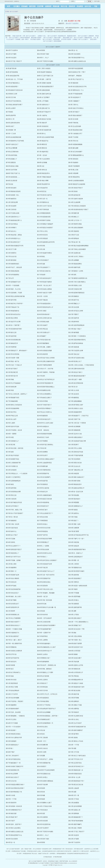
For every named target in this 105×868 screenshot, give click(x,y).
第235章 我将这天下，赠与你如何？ (17, 351)
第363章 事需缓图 (74, 502)
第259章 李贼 (10, 380)
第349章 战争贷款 (11, 488)
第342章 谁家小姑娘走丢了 (76, 477)
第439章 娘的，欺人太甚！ (14, 597)
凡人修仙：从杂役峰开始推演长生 (45, 851)
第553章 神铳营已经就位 (13, 734)
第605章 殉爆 (41, 795)
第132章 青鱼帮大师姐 (75, 224)
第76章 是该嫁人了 (12, 159)
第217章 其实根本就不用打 (14, 329)
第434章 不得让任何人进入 (45, 589)
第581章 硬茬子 (42, 766)
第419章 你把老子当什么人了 (46, 571)
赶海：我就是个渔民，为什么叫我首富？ (32, 849)
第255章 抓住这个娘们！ (76, 372)
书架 (96, 6)
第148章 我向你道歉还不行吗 (15, 246)
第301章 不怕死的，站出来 (14, 430)
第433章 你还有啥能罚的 (13, 589)
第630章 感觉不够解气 (75, 824)
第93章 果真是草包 (74, 177)
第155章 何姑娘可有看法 (44, 253)
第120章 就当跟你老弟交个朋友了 (78, 210)
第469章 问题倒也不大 (13, 633)
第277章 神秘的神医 (12, 401)
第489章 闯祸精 (73, 654)
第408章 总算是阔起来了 (76, 557)
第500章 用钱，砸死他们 (44, 669)
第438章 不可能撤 (74, 593)
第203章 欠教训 (42, 311)
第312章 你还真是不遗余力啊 (77, 441)
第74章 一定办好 (42, 155)
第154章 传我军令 (11, 253)
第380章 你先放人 (42, 524)
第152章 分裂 (41, 249)
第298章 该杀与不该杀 (13, 427)
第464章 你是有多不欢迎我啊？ (47, 625)
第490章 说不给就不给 (13, 658)
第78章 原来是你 (73, 159)
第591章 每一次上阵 (74, 777)
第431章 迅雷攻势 (42, 586)
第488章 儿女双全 (42, 654)
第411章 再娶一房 (74, 560)
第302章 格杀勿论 (43, 430)
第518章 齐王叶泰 (42, 691)
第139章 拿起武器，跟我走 (14, 235)
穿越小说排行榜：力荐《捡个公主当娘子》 (24, 36)
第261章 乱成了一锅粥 (75, 380)
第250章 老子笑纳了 (12, 369)
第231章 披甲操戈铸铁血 (76, 343)
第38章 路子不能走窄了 (44, 112)
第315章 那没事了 (74, 445)
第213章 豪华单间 (74, 322)
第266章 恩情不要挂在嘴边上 (46, 387)
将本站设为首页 (9, 1)
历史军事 (40, 6)
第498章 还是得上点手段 (76, 665)
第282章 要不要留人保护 (76, 405)
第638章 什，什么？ (43, 58)
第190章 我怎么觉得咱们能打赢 (15, 296)
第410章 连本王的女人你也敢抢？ (47, 560)
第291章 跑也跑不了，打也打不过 (78, 416)
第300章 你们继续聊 (74, 427)
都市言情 (32, 6)
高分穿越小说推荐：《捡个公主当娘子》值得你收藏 (45, 39)
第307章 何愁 (10, 437)
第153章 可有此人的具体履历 (77, 249)
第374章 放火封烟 (42, 517)
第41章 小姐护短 (42, 115)
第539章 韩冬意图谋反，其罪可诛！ (48, 716)
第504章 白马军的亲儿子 (76, 672)
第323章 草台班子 (42, 455)
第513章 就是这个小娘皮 (76, 683)
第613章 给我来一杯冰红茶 (14, 806)
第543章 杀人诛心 (74, 719)
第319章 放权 (10, 452)
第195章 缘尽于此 (74, 300)
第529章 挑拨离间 (11, 705)
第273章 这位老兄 (74, 394)
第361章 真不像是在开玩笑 (14, 502)
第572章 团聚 (41, 756)
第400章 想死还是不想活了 (14, 549)
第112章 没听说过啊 (12, 202)
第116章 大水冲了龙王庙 (44, 206)
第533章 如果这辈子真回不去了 (47, 709)
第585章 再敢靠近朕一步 (76, 770)
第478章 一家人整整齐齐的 (14, 644)
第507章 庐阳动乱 (74, 676)
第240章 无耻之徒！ (74, 354)
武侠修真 (24, 6)
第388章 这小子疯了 (12, 535)
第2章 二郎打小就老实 (44, 68)
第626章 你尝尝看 (42, 821)
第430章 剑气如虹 (11, 586)
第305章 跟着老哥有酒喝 (44, 434)
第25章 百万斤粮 (11, 97)
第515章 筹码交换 (42, 687)
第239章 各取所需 (42, 354)
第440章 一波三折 (42, 597)
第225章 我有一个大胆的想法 (77, 336)
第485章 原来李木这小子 (44, 651)
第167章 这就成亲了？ (44, 267)
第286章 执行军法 (11, 412)
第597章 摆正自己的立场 (76, 785)
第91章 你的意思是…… (13, 177)
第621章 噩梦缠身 (74, 814)
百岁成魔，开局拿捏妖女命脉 (29, 851)
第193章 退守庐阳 (11, 300)
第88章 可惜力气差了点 (13, 173)
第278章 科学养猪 (42, 401)
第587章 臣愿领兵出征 (44, 774)
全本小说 (88, 6)
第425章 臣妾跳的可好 (44, 578)
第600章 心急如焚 (74, 788)
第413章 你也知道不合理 (44, 564)
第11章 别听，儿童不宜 (44, 79)
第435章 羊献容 (73, 589)
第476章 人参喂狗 (42, 640)
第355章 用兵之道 (11, 495)
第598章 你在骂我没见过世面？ (15, 788)
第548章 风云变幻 (42, 727)
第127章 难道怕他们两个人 (14, 220)
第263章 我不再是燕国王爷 (45, 383)
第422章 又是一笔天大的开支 (46, 575)
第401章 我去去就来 (43, 549)
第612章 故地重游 (74, 803)
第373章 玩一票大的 (12, 517)
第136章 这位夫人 (11, 231)
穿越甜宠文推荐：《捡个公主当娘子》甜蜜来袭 (80, 36)
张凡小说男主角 (58, 851)
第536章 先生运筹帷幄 (44, 712)
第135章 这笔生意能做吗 (76, 228)
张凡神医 (96, 849)
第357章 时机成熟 (74, 495)
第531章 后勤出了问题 (75, 705)
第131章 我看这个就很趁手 (45, 224)
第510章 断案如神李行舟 (76, 680)
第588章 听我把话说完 (75, 774)
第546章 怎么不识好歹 (75, 723)
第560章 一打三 (42, 741)
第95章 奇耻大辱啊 (43, 181)
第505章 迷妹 (10, 676)
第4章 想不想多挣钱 (12, 72)
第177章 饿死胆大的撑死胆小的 (78, 278)
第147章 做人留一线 (74, 242)
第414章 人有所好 (74, 564)
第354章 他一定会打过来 (76, 492)
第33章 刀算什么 (73, 105)
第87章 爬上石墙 (73, 170)
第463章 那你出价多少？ (13, 625)
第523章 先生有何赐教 (13, 698)
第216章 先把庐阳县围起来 (76, 325)
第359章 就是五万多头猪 (44, 499)
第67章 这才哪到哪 (12, 148)
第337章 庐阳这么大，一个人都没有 (17, 474)
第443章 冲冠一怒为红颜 (44, 600)
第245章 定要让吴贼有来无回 (46, 361)
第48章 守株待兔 (73, 123)
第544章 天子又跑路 (12, 723)
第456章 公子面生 (74, 615)
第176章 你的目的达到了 (44, 278)
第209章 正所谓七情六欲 (44, 318)
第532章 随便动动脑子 (13, 709)
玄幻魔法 (17, 6)
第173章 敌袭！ (42, 275)
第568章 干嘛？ (10, 752)
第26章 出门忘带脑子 (43, 97)
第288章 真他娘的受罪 (75, 412)
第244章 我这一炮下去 (13, 361)
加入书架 (77, 21)
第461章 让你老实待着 (44, 622)
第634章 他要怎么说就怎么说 (77, 61)
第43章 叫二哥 (10, 119)
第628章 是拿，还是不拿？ (14, 824)
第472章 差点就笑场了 (13, 636)
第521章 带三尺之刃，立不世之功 (47, 694)
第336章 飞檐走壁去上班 (76, 470)
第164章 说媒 (41, 264)
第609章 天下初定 (74, 799)
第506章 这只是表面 (43, 676)
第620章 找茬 (41, 814)
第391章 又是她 (10, 539)
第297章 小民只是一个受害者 (77, 423)
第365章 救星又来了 (43, 506)
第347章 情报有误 (42, 484)
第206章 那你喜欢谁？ (44, 314)
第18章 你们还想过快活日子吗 (77, 87)
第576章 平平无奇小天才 (76, 759)
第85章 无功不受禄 (12, 170)
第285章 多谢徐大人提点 (76, 408)
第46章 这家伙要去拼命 (13, 123)
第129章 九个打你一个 (75, 220)
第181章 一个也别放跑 (13, 285)
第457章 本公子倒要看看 (13, 618)
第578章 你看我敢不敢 (44, 763)
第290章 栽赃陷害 (42, 416)
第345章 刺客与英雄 (74, 481)
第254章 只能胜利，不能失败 (46, 372)
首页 (9, 6)
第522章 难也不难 (74, 694)
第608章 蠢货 (41, 799)
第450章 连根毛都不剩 (75, 607)
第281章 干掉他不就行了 (44, 405)
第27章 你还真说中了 (75, 97)
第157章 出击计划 (11, 257)
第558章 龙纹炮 (73, 738)
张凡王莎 (64, 851)
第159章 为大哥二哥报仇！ (76, 257)
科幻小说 (64, 6)
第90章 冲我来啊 (73, 173)
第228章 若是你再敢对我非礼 (77, 340)
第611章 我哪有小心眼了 (44, 803)
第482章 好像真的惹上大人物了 (47, 647)
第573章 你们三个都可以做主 (77, 756)
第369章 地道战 (73, 510)
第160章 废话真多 (11, 260)
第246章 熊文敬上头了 (75, 361)
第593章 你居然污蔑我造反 (45, 781)
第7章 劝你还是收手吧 (13, 76)
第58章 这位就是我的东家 (14, 137)
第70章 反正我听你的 (12, 152)
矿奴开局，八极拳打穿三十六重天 (75, 851)
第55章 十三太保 (11, 134)
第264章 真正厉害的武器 (76, 383)
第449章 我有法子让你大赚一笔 (47, 607)
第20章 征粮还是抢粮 (43, 90)
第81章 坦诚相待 (73, 163)
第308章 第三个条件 (43, 437)
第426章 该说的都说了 (75, 578)
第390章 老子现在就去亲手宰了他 (78, 535)
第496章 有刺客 (10, 665)
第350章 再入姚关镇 (43, 488)
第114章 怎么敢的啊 (74, 202)
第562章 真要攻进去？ (13, 745)
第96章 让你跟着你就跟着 (76, 181)
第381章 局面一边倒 (74, 524)
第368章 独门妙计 (42, 510)
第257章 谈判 (41, 376)
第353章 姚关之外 (42, 492)
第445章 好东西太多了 (13, 604)
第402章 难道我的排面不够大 (77, 549)
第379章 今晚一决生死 (13, 524)
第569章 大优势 (42, 752)
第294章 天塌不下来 (74, 419)
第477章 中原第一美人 (75, 640)
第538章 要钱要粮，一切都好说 (15, 716)
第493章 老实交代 (11, 662)
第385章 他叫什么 (11, 531)
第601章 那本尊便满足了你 (14, 792)
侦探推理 (48, 6)
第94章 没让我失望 (12, 181)
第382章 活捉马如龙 (12, 528)
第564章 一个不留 (74, 745)
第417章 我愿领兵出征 (75, 568)
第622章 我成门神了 (12, 817)
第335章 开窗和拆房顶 (44, 470)
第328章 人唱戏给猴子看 (13, 463)
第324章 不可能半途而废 (76, 455)
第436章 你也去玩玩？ (13, 593)
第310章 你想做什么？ (13, 441)
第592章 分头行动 (11, 781)
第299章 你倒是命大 (43, 427)
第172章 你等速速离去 (13, 275)
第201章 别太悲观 (74, 307)
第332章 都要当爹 (42, 466)
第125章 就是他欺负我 (44, 217)
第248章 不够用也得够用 (44, 365)
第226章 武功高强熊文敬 (13, 340)
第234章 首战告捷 (74, 347)
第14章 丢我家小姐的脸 (44, 83)
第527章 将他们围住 (43, 701)
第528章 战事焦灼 (74, 701)
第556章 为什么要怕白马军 (14, 738)
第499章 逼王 (10, 669)
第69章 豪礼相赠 (73, 148)
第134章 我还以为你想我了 (45, 228)
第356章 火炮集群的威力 (44, 495)
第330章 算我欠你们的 (75, 463)
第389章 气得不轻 (42, 535)
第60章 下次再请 (73, 137)
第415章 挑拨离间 (11, 568)
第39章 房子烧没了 (74, 112)
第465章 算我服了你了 (75, 625)
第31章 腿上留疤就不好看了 (14, 105)
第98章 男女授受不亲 (43, 184)
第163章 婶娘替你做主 (13, 264)
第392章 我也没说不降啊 (44, 539)
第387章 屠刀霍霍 (74, 531)
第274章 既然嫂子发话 (13, 398)
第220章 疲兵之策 (11, 332)
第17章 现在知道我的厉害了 (46, 87)
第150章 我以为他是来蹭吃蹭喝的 (78, 246)
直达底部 (71, 21)
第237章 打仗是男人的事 (76, 351)
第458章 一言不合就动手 (44, 618)
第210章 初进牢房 (74, 318)
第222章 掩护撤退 (74, 332)
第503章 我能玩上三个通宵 (45, 672)
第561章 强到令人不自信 (76, 741)
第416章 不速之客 (42, 568)
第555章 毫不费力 (74, 734)
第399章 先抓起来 (74, 546)
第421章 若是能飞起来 (13, 575)
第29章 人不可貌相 (43, 101)
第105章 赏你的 (73, 191)
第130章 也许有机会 (12, 224)
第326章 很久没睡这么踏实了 (46, 459)
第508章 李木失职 (11, 680)
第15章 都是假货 (73, 83)
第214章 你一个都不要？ (13, 325)
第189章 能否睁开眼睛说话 (76, 293)
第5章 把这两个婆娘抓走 (44, 72)
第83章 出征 (41, 166)
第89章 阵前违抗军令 (43, 173)
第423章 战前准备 (74, 575)
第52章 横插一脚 (11, 130)
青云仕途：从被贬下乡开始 (39, 854)
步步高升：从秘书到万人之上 (86, 849)
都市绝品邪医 (80, 854)
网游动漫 (56, 6)
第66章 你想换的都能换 (75, 144)
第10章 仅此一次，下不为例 (14, 79)
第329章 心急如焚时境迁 (44, 463)
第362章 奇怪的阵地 (43, 502)
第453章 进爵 (72, 611)
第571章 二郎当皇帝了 (13, 756)
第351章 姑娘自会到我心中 (76, 488)
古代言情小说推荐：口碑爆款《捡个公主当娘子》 (75, 39)
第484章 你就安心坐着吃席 (14, 651)
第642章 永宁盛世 (11, 54)
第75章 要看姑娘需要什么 (76, 155)
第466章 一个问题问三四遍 (14, 629)
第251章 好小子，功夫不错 (45, 369)
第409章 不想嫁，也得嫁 (13, 560)
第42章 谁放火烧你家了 (75, 115)
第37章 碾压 (9, 112)
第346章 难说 (10, 484)
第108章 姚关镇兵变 (74, 195)
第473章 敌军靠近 (42, 636)
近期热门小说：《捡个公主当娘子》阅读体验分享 (52, 36)
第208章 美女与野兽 (12, 318)
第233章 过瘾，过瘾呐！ (44, 347)
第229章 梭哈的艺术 (12, 343)
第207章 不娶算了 (74, 314)
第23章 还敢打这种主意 (44, 94)
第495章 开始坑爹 (74, 662)
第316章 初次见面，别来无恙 (15, 448)
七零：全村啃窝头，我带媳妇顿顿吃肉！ (57, 854)
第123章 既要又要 (74, 213)
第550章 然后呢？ (11, 730)
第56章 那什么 (41, 134)
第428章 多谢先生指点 (44, 582)
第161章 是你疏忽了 (43, 260)
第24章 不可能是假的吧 (75, 94)
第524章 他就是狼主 (43, 698)
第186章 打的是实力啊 (75, 289)
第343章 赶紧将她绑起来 (13, 481)
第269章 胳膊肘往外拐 (44, 390)
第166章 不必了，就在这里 (14, 267)
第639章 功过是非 (11, 58)
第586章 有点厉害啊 (12, 774)
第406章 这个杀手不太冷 (13, 557)
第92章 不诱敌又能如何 (44, 177)
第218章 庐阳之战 (42, 329)
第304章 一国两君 (11, 434)
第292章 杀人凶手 (11, 419)
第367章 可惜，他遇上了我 (14, 510)
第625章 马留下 (10, 821)
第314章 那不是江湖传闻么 (45, 445)
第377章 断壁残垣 (42, 521)
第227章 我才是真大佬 (44, 340)
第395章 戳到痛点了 (43, 542)
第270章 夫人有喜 (74, 390)
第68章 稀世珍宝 (42, 148)
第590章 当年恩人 (42, 777)
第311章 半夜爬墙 (42, 441)
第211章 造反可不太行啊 (13, 322)
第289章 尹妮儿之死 (12, 416)
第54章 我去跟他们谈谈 (75, 130)
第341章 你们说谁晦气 (44, 477)
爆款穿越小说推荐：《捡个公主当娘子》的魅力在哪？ (46, 38)
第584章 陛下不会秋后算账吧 (46, 770)
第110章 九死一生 (42, 199)
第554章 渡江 (41, 734)
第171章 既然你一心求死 (76, 271)
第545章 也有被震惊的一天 (45, 723)
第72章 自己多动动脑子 (75, 152)
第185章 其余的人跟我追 (44, 289)
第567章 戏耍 (72, 748)
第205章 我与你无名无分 (13, 314)
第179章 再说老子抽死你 (44, 282)
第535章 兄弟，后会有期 (13, 712)
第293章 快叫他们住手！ (44, 419)
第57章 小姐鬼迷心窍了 (75, 134)
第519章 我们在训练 (74, 691)
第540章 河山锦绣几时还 (76, 716)
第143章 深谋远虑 (42, 238)
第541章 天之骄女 (11, 719)
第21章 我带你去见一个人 (76, 90)
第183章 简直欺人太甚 (75, 285)
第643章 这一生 (73, 50)
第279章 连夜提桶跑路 (75, 401)
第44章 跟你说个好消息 (44, 119)
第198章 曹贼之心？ (74, 304)
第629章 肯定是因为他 (44, 824)
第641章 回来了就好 (43, 54)
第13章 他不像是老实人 (13, 83)
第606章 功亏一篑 (74, 795)
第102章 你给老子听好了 (76, 188)
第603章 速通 (72, 792)
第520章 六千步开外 (12, 694)
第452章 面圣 (41, 611)
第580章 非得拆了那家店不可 (15, 766)
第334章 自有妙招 (11, 470)
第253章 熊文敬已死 (12, 372)
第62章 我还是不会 (43, 141)
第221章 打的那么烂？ (44, 332)
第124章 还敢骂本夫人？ (13, 217)
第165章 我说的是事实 (75, 264)
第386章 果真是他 (42, 531)
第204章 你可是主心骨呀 (76, 311)
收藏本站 (17, 1)
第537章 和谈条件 (74, 712)
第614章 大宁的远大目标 (44, 806)
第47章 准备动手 (42, 123)
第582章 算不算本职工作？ (76, 766)
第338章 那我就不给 (43, 474)
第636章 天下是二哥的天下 (14, 61)
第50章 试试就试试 (43, 126)
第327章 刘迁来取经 (74, 459)
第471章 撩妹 (72, 633)
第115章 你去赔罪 (11, 206)
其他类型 (80, 6)
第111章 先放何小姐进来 (76, 199)
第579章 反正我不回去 (75, 763)
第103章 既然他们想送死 (13, 191)
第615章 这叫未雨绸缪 (75, 806)
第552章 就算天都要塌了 (76, 730)
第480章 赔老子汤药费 (75, 644)
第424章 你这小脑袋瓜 (13, 578)
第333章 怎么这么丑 (74, 466)
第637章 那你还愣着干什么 (76, 58)
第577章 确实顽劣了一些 (13, 763)
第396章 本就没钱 (74, 542)
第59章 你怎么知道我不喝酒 (46, 137)
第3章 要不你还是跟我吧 (76, 68)
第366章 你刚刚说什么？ (76, 506)
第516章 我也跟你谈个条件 (76, 687)
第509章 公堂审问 (42, 680)
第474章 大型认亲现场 (75, 636)
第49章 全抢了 (10, 126)
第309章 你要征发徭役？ (76, 437)
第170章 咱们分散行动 (44, 271)
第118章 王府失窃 (11, 210)
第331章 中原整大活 (12, 466)
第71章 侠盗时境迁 (43, 152)
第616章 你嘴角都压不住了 (14, 810)
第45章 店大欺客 (73, 119)
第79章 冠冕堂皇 (11, 163)
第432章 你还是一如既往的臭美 (78, 586)
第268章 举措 (10, 390)
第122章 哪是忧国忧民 (44, 213)
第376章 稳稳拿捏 (11, 521)
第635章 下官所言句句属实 (45, 61)
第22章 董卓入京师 (12, 94)
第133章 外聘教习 (11, 228)
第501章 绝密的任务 (74, 669)
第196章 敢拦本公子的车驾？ (15, 304)
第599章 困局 (41, 788)
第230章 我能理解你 (43, 343)
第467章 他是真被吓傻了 (44, 629)
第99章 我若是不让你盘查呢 (77, 184)
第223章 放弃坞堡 (11, 336)
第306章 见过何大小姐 (75, 434)
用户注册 (97, 1)
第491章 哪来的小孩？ (44, 658)
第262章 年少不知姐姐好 (13, 383)
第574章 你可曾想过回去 (13, 759)
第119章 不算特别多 (43, 210)
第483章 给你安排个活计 (76, 647)
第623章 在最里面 (42, 817)
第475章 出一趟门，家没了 (14, 640)
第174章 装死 (72, 275)
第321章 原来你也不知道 (76, 452)
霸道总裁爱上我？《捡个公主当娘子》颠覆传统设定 (77, 38)
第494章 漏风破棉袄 (43, 662)
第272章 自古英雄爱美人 (44, 394)
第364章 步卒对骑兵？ (13, 506)
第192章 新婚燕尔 (74, 296)
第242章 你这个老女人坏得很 (46, 358)
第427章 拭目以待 (11, 582)
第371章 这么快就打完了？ (45, 513)
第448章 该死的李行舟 (13, 607)
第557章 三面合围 (42, 738)
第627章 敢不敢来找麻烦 (76, 821)
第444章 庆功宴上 (74, 600)
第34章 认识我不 (11, 108)
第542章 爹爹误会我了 (44, 719)
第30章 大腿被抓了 (74, 101)
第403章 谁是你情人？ (13, 553)
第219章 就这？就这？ (75, 329)
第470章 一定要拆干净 (44, 633)
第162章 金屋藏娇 (74, 260)
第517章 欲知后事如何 (13, 691)
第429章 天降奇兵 (74, 582)
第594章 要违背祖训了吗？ (76, 781)
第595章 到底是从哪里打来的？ (15, 785)
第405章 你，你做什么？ (76, 553)
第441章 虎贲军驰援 (74, 597)
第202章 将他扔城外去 (13, 311)
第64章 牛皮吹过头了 (12, 144)
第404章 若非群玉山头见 (44, 553)
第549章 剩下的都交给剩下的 (77, 727)
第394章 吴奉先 (10, 542)
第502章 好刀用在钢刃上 (13, 672)
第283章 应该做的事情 (13, 408)
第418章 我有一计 (11, 571)
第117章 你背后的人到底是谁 (77, 206)
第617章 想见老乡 (42, 810)
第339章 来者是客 (74, 474)
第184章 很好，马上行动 (13, 289)
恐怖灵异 (72, 6)
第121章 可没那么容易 (13, 213)
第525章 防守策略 (74, 698)
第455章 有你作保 (42, 615)
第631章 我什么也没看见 (13, 828)
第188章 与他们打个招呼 (44, 293)
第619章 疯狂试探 (11, 814)
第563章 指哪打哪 (42, 745)
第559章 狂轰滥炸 (11, 741)
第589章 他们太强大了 (13, 777)
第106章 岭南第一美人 (13, 195)
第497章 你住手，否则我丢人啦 (47, 665)
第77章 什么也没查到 (43, 159)
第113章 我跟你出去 (43, 202)
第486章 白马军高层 (74, 651)
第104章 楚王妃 (42, 191)
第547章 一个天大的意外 (13, 727)
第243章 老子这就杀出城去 (76, 358)
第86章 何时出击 (42, 170)
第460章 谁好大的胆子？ (13, 622)
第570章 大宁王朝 (74, 752)
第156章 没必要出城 (74, 253)
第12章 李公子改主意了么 (76, 79)
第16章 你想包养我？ (12, 87)
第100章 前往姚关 (11, 188)
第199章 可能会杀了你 (13, 307)
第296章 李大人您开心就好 (45, 423)
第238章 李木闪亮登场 (13, 354)
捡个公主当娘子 (14, 12)
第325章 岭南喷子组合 (13, 459)
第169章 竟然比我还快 (13, 271)
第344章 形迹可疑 (42, 481)
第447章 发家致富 (74, 604)
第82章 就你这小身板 (12, 166)
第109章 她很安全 (11, 199)
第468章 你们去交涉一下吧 (76, 629)
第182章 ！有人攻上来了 (44, 285)
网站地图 (59, 857)
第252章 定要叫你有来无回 (76, 369)
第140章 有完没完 (42, 235)
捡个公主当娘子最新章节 (36, 861)
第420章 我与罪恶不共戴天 (76, 571)
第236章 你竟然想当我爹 (44, 351)
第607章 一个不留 (11, 799)
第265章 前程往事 (11, 387)
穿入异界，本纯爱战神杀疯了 (54, 849)
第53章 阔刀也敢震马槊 (44, 130)
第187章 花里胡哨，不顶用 (14, 293)
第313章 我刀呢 (10, 445)
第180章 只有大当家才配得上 (77, 282)
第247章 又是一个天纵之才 (14, 365)
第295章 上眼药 (10, 423)
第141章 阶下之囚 (74, 235)
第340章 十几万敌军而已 (13, 477)
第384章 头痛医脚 (74, 528)
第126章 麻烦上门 (74, 217)
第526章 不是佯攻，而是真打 (15, 701)
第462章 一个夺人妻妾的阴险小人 (78, 622)
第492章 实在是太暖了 (75, 658)
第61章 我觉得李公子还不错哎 (15, 141)
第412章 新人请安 (11, 564)
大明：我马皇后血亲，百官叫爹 (70, 849)
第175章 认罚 (10, 278)
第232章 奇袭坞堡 (11, 347)
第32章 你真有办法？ (43, 105)
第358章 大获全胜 (11, 499)
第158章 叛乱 (41, 257)
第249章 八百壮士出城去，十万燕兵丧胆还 (81, 365)
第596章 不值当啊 (42, 785)
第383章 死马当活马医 (44, 528)
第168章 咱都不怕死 (74, 267)
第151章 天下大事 (11, 249)
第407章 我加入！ (42, 557)
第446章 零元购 (42, 604)
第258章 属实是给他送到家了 (77, 376)
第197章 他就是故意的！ (44, 304)
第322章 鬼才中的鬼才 (13, 455)
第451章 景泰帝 (10, 611)
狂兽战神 (44, 849)
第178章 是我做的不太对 (13, 282)
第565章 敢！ (10, 748)
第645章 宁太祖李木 (72, 23)
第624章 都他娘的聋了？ (76, 817)
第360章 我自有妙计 (74, 499)
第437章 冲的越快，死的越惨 (46, 593)
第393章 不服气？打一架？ (76, 539)
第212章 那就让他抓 (43, 322)
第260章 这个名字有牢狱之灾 (46, 380)
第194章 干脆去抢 (42, 300)
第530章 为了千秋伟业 (44, 705)
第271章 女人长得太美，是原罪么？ (17, 394)
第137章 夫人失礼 (42, 231)
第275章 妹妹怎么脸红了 (44, 398)
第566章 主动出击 (42, 748)
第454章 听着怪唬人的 (13, 615)
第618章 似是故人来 (74, 810)
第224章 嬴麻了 (42, 336)
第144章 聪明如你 (74, 238)
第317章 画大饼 (42, 448)
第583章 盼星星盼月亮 (13, 770)
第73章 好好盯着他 (12, 155)
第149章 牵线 (41, 246)
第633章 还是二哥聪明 (75, 828)
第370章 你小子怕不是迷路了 (15, 513)
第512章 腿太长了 (42, 683)
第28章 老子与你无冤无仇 (14, 101)
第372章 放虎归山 (74, 513)
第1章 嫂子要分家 (11, 68)
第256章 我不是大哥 (12, 376)
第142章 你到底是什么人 (13, 238)
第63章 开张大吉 (73, 141)
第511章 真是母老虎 (12, 683)
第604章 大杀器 (10, 795)
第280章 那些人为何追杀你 (14, 405)
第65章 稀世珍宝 (42, 144)
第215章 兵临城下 (42, 325)
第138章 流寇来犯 (74, 231)
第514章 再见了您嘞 (12, 687)
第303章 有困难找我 (74, 430)
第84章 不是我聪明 (74, 166)
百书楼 (7, 12)
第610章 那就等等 (11, 803)
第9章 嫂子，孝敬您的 (75, 76)
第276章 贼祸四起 (74, 398)
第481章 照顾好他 (11, 647)
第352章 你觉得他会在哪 (13, 492)
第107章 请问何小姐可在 (44, 195)
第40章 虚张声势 (11, 115)
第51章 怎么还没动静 (75, 126)
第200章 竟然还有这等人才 (45, 307)
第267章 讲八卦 (73, 387)
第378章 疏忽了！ (74, 521)
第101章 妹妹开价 (42, 188)
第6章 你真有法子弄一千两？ (77, 72)
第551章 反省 (41, 730)
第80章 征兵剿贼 (42, 163)
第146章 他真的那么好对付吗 (46, 242)
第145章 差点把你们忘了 (13, 242)
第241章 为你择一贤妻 (13, 358)
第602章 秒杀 (41, 792)
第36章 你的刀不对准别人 (76, 108)
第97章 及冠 (9, 184)
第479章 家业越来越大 (44, 644)
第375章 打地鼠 (73, 517)
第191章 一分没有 (42, 296)
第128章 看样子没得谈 (44, 220)
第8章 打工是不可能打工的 (45, 76)
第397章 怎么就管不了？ (13, 546)
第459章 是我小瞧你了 (75, 618)
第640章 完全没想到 (74, 54)
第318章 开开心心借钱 (75, 448)
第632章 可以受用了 (43, 828)
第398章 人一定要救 (43, 546)
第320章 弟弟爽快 (42, 452)
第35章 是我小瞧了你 (43, 108)
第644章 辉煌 (41, 50)
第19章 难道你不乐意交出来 (14, 90)
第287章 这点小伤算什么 (44, 412)
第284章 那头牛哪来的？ (44, 408)
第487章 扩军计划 (11, 654)
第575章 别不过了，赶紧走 (45, 759)
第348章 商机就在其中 (75, 484)
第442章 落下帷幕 (11, 600)
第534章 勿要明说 (74, 709)
